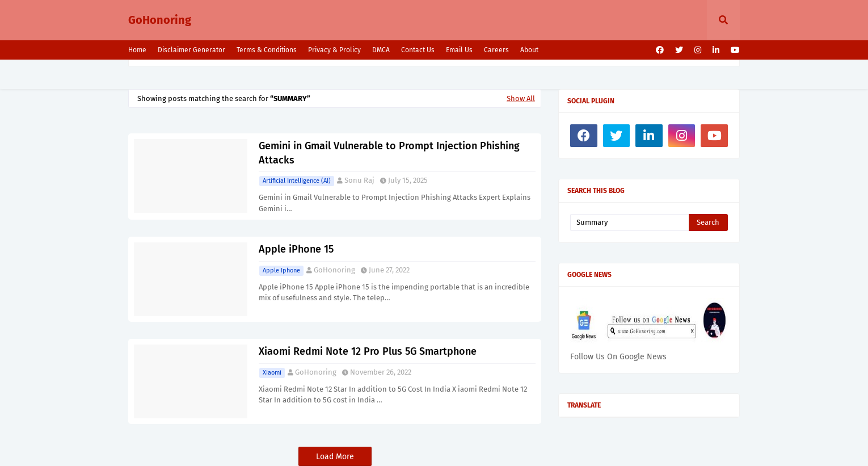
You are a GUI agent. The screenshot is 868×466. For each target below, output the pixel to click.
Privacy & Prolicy (334, 50)
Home (137, 50)
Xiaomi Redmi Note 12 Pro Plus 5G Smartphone (368, 351)
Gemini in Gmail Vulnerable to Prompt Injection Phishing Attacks (389, 153)
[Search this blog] (629, 222)
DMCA (381, 50)
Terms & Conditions (267, 50)
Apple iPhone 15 (296, 249)
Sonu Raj (359, 180)
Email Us (459, 50)
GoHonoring (160, 20)
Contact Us (418, 50)
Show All (521, 98)
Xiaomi (272, 373)
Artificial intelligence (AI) (297, 181)
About (529, 50)
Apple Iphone (281, 270)
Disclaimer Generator (191, 50)
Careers (496, 50)
